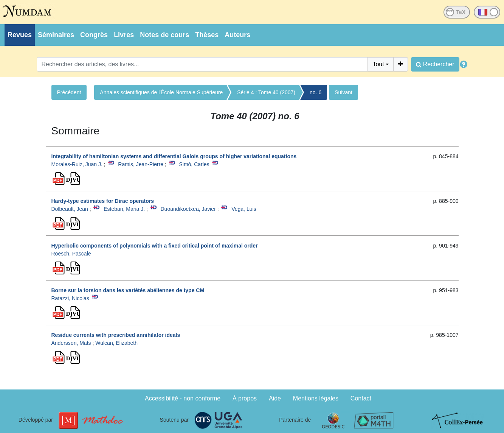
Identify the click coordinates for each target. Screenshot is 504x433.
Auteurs (237, 35)
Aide (275, 398)
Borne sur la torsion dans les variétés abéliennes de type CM (128, 290)
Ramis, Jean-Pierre (141, 164)
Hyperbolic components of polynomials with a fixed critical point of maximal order (155, 246)
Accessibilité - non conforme (183, 398)
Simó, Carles (194, 164)
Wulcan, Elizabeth (116, 343)
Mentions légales (316, 398)
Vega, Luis (244, 209)
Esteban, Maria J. (124, 209)
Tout (378, 64)
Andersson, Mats (71, 343)
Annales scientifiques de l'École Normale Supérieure (161, 92)
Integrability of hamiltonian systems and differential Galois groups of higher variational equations (174, 156)
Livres (124, 35)
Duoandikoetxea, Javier (188, 209)
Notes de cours (164, 35)
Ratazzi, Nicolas (70, 298)
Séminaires (56, 35)
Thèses (207, 35)
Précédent (69, 92)
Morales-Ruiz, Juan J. (77, 164)
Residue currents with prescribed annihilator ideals (116, 335)
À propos (245, 398)
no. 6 (316, 92)
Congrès (94, 35)
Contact (361, 398)
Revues (20, 35)
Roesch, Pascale (71, 254)
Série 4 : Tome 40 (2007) (266, 92)
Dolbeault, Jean (70, 209)
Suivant (343, 92)
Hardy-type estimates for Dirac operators (103, 201)
